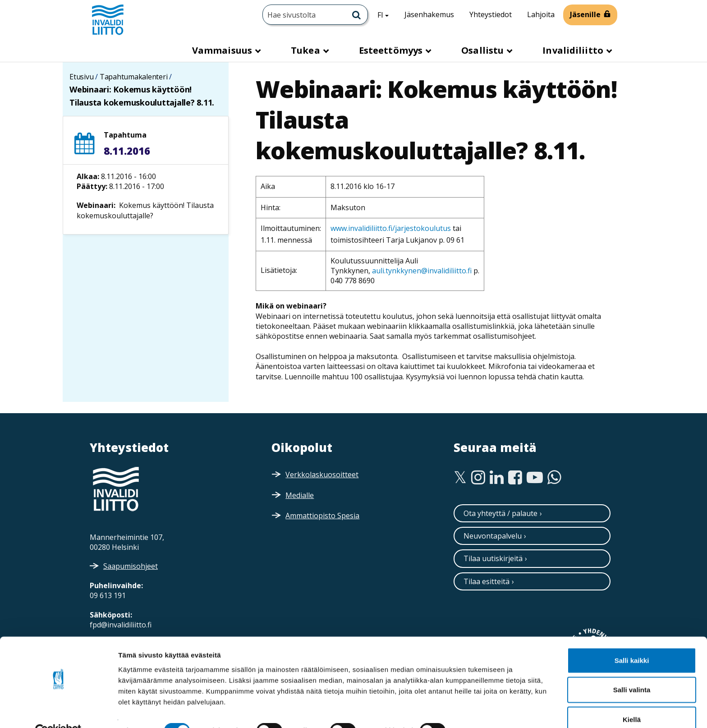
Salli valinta (632, 669)
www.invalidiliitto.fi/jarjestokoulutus (391, 228)
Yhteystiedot (491, 14)
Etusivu (81, 77)
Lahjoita (541, 14)
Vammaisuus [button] (223, 50)
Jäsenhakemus (429, 14)
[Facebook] (515, 478)
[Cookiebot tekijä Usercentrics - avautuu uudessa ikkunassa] (58, 710)
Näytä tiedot (482, 710)
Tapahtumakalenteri (134, 77)
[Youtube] (535, 478)
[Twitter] (460, 478)
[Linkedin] (497, 478)
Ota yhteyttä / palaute (500, 513)
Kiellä (632, 698)
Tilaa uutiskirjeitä (493, 558)
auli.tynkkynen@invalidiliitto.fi (422, 271)
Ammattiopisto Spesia (322, 516)
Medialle (300, 495)
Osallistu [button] (484, 50)
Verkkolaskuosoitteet (322, 475)
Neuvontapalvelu (493, 536)
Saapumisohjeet (131, 566)
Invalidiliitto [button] (574, 50)
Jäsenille (585, 14)
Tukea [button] (307, 50)
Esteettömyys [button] (392, 50)
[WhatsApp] (554, 478)
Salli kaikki (632, 639)
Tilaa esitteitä (487, 581)
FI (386, 14)
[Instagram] (478, 478)
